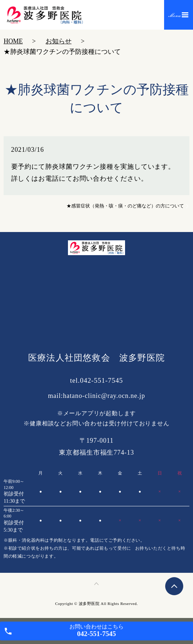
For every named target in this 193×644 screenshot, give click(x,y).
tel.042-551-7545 (97, 380)
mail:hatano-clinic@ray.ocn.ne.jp (97, 396)
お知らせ (59, 41)
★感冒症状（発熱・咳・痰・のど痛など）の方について (125, 206)
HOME (13, 41)
